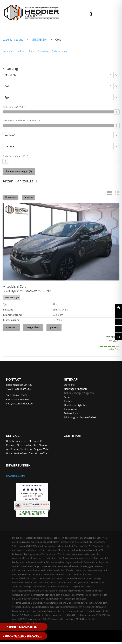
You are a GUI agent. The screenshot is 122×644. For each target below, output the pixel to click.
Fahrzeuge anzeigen (19, 171)
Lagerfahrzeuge (13, 39)
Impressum (70, 409)
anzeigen (11, 327)
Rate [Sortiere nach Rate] (31, 51)
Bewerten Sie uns (16, 476)
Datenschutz (71, 413)
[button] (116, 75)
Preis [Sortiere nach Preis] (23, 51)
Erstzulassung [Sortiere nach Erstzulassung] (59, 51)
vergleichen (33, 327)
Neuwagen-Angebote (76, 389)
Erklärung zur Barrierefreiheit (80, 417)
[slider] (117, 112)
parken (54, 327)
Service (68, 397)
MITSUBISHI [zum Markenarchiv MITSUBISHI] (39, 39)
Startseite (69, 385)
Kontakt (68, 401)
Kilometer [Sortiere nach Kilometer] (43, 51)
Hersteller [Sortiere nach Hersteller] (8, 51)
